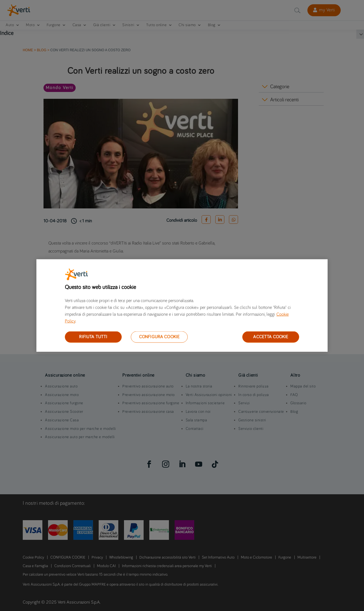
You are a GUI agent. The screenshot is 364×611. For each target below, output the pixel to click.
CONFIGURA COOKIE (159, 337)
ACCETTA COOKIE (271, 337)
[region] (182, 306)
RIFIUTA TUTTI (93, 337)
